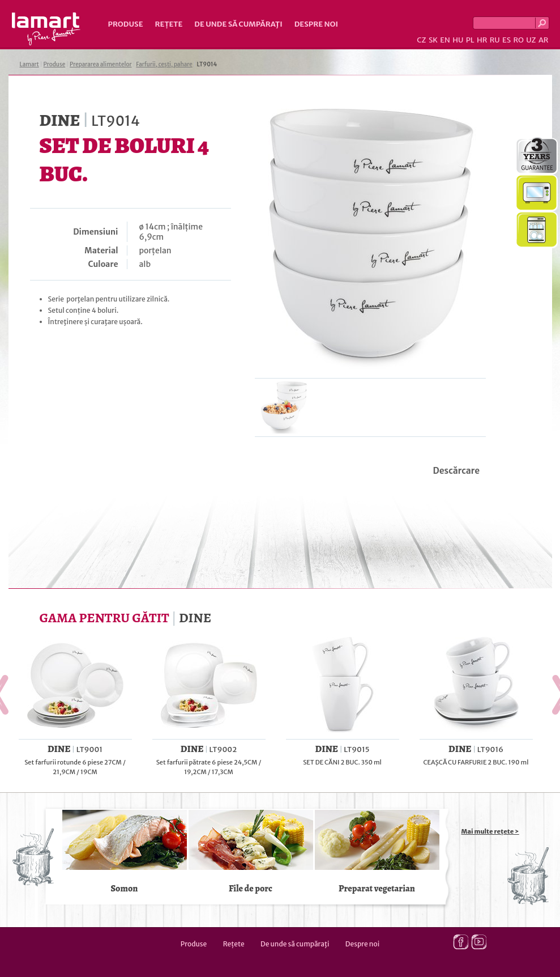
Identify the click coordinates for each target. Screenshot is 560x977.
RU (495, 40)
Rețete (169, 24)
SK (433, 40)
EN (445, 40)
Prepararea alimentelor (101, 64)
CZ (421, 40)
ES (506, 40)
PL (470, 40)
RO (518, 40)
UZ (531, 40)
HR (482, 40)
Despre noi (316, 24)
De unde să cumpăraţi (238, 24)
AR (544, 40)
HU (458, 40)
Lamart (46, 29)
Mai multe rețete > (490, 831)
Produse (126, 24)
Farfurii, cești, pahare (164, 64)
